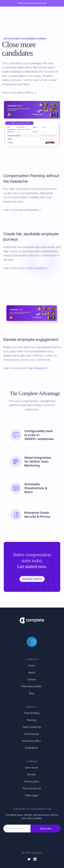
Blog (32, 693)
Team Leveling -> (37, 268)
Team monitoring (32, 727)
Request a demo (32, 579)
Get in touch (32, 768)
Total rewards (32, 734)
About (32, 672)
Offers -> (31, 93)
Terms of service (32, 788)
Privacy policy (32, 781)
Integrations (32, 748)
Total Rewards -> (37, 368)
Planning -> (34, 210)
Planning (32, 720)
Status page (32, 795)
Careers (32, 679)
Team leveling (32, 713)
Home (32, 665)
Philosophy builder (32, 686)
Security (32, 774)
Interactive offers (32, 741)
